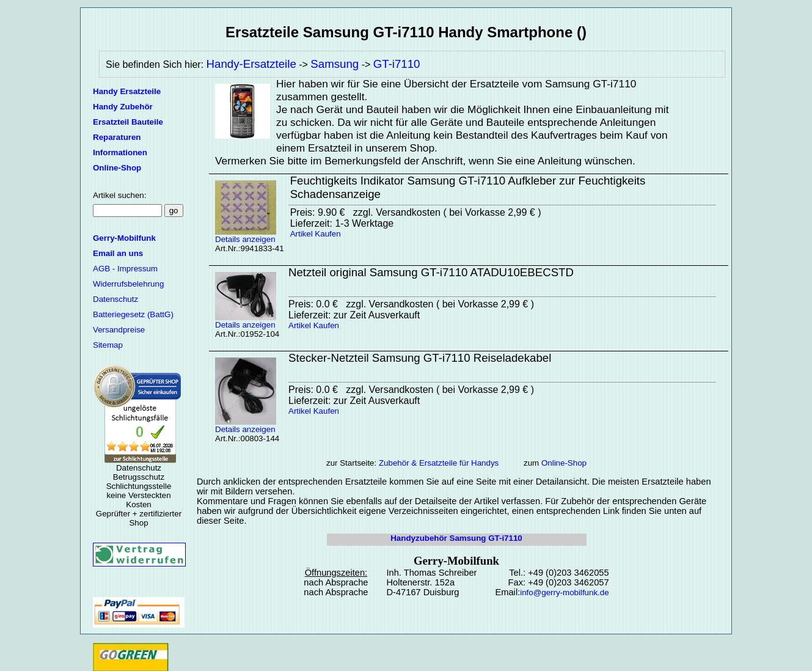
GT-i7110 (397, 64)
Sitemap (108, 345)
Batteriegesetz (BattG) (133, 314)
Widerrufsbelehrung (128, 284)
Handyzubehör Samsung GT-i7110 (456, 538)
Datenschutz (115, 299)
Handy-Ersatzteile (251, 64)
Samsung (335, 64)
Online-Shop (564, 463)
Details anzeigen (246, 236)
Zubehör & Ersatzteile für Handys (439, 463)
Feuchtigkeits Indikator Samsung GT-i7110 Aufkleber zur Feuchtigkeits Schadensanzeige (468, 187)
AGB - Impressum (125, 269)
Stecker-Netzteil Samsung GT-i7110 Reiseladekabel (420, 358)
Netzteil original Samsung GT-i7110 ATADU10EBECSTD (431, 272)
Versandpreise (119, 330)
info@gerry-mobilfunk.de (564, 592)
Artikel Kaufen (316, 234)
